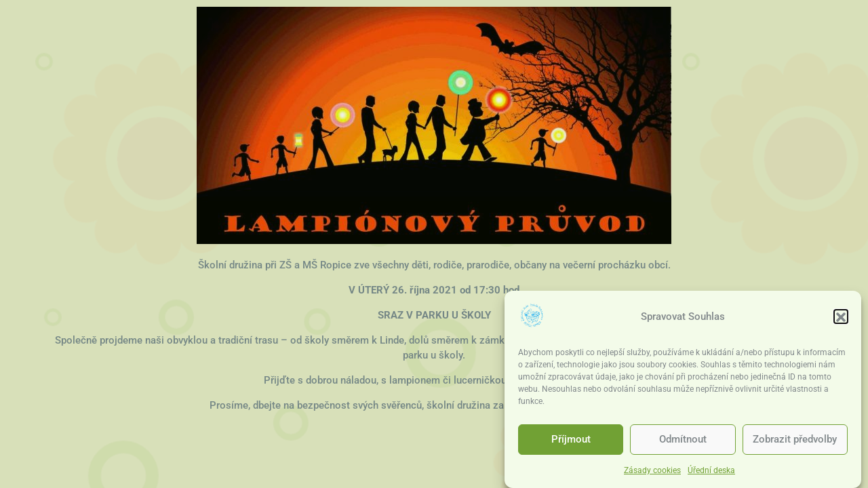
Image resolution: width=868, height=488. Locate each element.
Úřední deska (711, 472)
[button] (841, 319)
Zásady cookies (652, 472)
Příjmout (571, 441)
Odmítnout (683, 441)
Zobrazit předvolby (795, 441)
